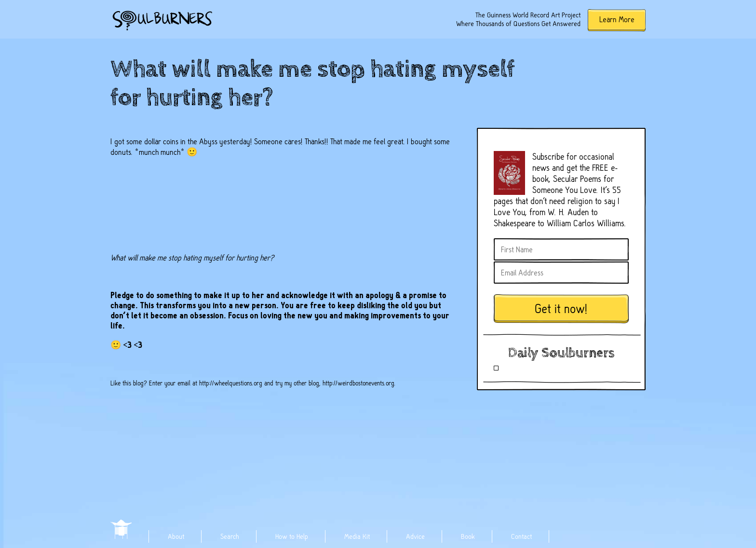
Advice (415, 536)
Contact (521, 536)
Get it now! (561, 309)
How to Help (292, 536)
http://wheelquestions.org (231, 383)
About (176, 536)
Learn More (617, 20)
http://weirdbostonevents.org (358, 383)
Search (230, 536)
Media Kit (357, 536)
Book (468, 536)
